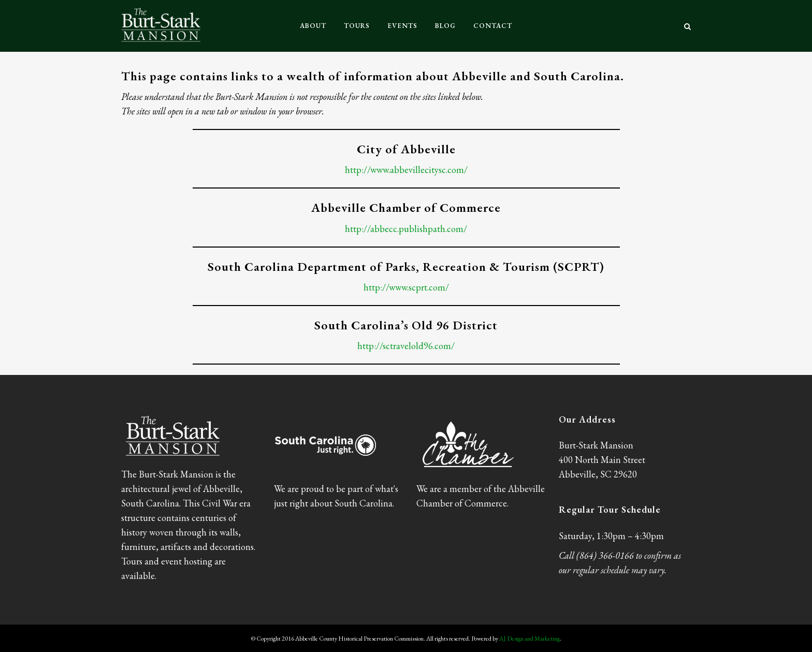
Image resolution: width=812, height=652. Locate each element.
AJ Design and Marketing (530, 639)
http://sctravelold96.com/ (406, 346)
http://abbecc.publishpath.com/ (406, 229)
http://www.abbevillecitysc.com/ (406, 170)
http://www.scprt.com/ (406, 287)
